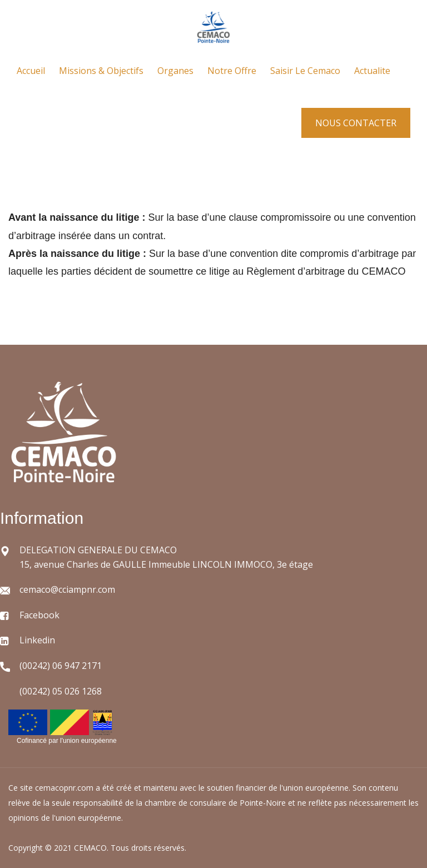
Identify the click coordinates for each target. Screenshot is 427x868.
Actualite (372, 71)
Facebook (39, 615)
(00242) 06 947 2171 (61, 666)
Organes (175, 71)
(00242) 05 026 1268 (61, 691)
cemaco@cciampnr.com (67, 589)
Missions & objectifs (101, 71)
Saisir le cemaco (305, 71)
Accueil (31, 71)
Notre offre (232, 71)
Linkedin (37, 640)
